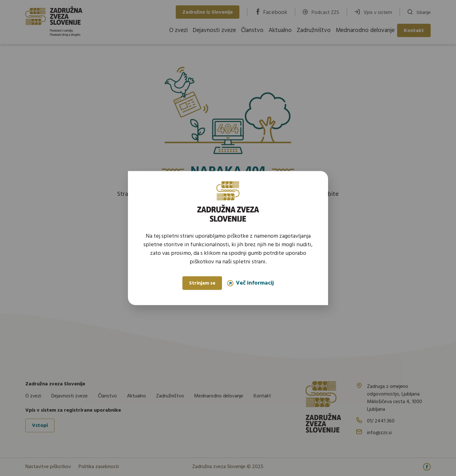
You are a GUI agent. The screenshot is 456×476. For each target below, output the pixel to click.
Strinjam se (202, 283)
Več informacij (250, 283)
